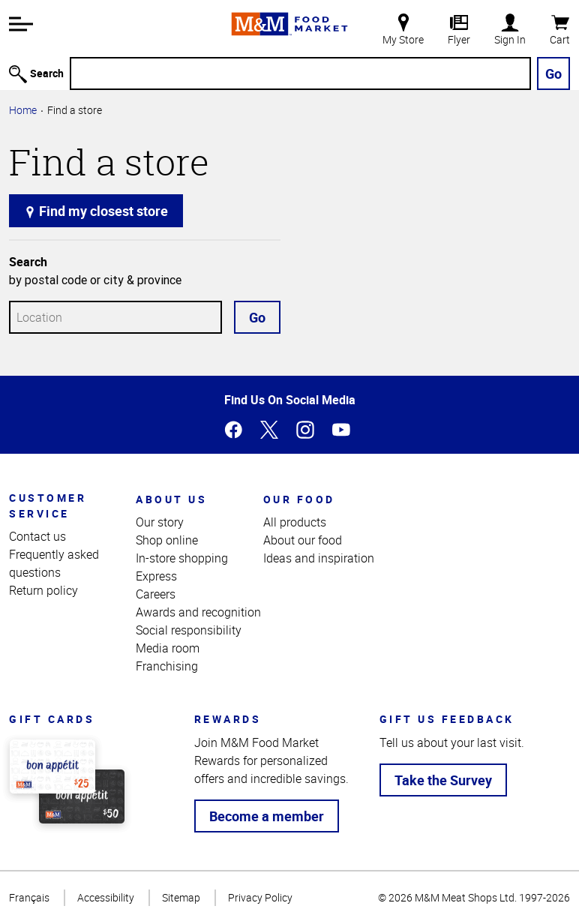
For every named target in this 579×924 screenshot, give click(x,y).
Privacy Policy (260, 897)
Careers (156, 594)
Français (29, 897)
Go (553, 73)
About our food (303, 540)
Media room (168, 648)
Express (156, 576)
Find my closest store (96, 211)
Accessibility (106, 897)
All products (295, 522)
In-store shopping (182, 558)
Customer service (48, 505)
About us (171, 499)
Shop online (167, 540)
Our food (299, 499)
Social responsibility (189, 630)
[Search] (300, 73)
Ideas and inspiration (319, 558)
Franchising (167, 666)
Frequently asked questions (54, 563)
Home (23, 110)
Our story (160, 522)
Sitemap (181, 897)
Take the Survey (443, 780)
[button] (21, 24)
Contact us (37, 536)
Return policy (43, 590)
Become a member (267, 816)
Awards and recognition (198, 612)
